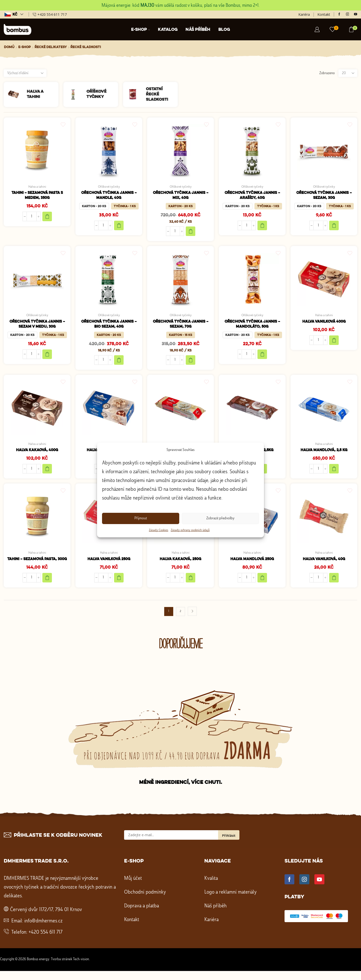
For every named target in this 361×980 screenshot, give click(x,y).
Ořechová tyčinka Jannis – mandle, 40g (109, 196)
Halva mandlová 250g (252, 563)
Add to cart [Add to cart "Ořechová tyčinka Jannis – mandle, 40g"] (119, 227)
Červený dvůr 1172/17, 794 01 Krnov (46, 919)
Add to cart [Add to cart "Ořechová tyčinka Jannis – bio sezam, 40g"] (119, 362)
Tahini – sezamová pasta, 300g (37, 565)
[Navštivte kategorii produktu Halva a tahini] (15, 94)
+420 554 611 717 (46, 942)
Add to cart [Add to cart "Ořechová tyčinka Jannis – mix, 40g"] (191, 232)
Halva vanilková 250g (109, 563)
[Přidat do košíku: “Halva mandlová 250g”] (262, 581)
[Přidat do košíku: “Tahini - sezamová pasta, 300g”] (47, 587)
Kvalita (211, 888)
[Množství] (32, 218)
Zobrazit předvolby (220, 518)
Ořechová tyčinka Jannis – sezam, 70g (181, 326)
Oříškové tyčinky (109, 187)
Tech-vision (81, 968)
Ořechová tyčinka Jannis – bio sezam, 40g (109, 326)
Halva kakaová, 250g (181, 563)
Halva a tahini (37, 187)
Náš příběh (198, 30)
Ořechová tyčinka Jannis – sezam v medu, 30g (37, 326)
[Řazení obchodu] (25, 73)
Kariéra (304, 14)
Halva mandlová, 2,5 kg (324, 453)
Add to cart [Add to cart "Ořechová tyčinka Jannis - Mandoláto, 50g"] (262, 356)
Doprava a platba (142, 915)
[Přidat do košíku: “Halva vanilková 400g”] (334, 342)
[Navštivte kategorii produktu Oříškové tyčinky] (75, 94)
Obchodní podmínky (145, 902)
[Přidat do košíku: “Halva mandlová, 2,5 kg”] (334, 472)
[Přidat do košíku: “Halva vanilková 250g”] (119, 581)
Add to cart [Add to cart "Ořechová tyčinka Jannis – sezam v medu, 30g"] (47, 356)
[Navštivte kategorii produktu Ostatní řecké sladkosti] (135, 94)
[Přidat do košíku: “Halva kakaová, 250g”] (191, 581)
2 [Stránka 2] (180, 621)
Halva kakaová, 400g (37, 453)
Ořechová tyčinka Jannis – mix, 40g (181, 196)
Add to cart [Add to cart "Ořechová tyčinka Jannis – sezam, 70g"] (191, 362)
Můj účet (133, 888)
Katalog (168, 30)
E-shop (141, 30)
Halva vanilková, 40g (324, 563)
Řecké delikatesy (51, 47)
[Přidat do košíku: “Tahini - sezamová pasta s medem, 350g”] (47, 218)
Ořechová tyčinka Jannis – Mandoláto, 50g (252, 326)
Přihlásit (229, 845)
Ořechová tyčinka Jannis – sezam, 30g (324, 196)
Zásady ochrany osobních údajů (190, 530)
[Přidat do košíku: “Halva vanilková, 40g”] (334, 581)
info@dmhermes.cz (43, 930)
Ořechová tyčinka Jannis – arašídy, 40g (252, 196)
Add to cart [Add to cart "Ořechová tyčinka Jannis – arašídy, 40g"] (262, 227)
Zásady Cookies (159, 530)
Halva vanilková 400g (324, 323)
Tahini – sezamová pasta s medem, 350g (37, 196)
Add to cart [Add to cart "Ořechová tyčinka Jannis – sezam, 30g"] (334, 227)
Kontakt (324, 14)
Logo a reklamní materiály (231, 902)
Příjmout (141, 518)
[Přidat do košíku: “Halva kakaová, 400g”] (47, 472)
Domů (9, 47)
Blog (224, 30)
